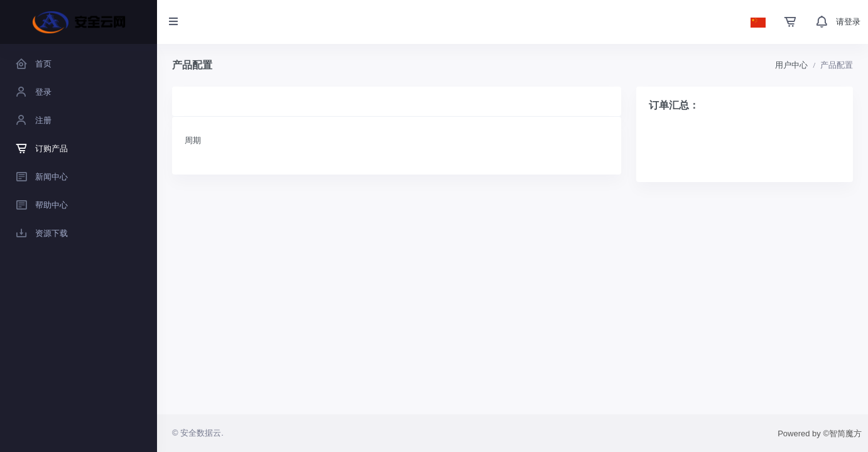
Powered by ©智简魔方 (820, 433)
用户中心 (791, 65)
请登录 (848, 22)
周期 (193, 140)
